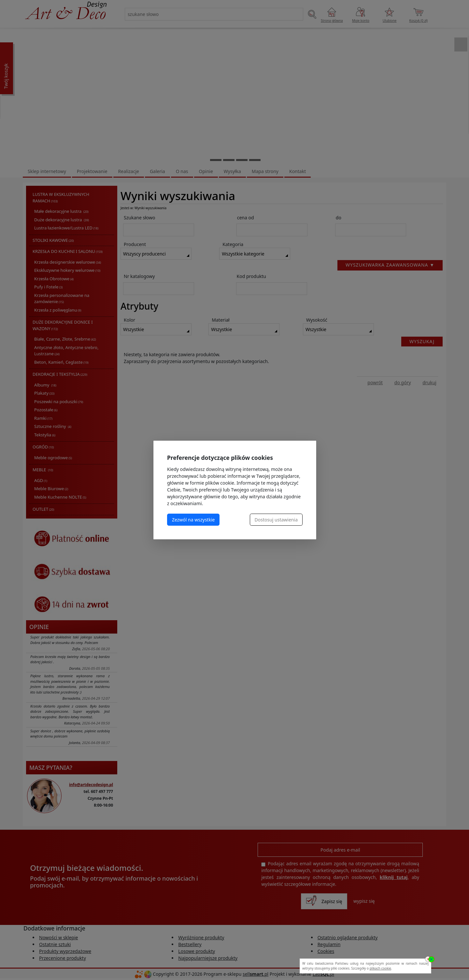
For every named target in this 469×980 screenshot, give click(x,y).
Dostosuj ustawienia (276, 520)
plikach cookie (380, 968)
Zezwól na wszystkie (193, 520)
